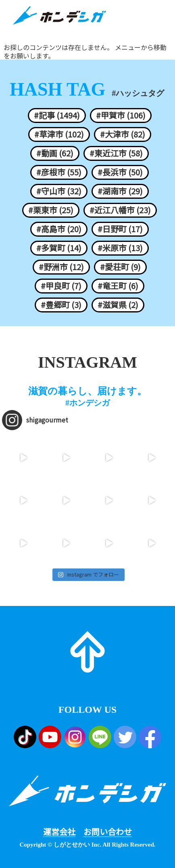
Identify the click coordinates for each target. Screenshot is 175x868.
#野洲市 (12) (61, 267)
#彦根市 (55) (59, 172)
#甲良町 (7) (61, 286)
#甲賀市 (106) (121, 115)
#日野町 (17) (120, 229)
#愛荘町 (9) (120, 267)
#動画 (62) (55, 153)
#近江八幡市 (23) (120, 210)
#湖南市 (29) (120, 191)
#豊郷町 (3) (61, 305)
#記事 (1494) (57, 115)
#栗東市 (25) (51, 210)
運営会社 (59, 832)
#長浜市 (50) (120, 172)
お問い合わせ (108, 832)
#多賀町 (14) (59, 248)
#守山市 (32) (59, 191)
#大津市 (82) (123, 134)
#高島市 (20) (59, 229)
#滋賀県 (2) (118, 305)
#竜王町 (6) (118, 286)
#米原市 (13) (120, 248)
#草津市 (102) (59, 134)
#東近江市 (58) (116, 153)
